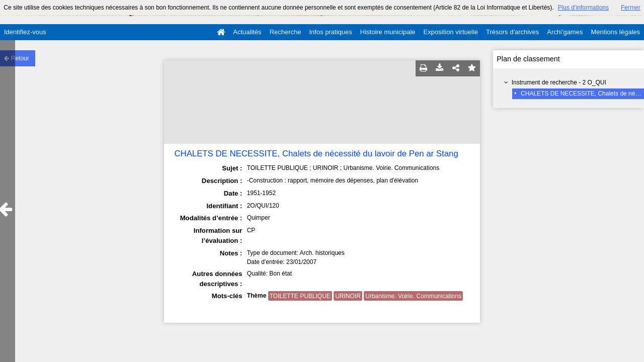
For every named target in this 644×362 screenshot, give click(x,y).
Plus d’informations (583, 8)
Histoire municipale (388, 32)
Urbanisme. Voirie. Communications (413, 296)
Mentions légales (615, 32)
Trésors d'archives (512, 32)
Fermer (631, 8)
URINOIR (348, 296)
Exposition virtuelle (451, 32)
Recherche (286, 32)
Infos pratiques (331, 32)
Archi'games (565, 32)
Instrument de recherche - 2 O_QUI (559, 82)
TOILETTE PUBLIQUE (300, 296)
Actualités (247, 32)
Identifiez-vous (25, 32)
